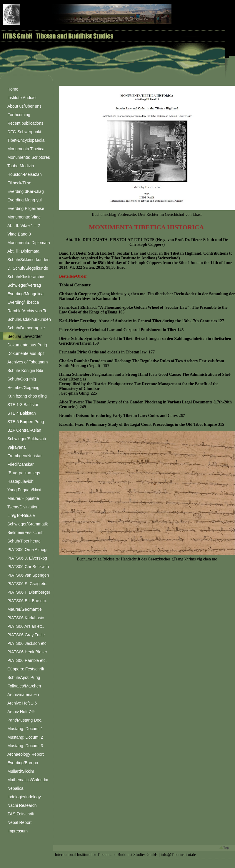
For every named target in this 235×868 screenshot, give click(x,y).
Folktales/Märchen (24, 686)
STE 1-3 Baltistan (23, 405)
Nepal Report (20, 822)
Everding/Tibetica (23, 302)
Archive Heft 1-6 (22, 703)
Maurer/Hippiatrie (23, 498)
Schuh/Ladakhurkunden (29, 319)
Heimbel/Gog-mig (23, 388)
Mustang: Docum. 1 (25, 729)
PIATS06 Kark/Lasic (26, 618)
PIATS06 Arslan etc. (26, 626)
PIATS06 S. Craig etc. (27, 584)
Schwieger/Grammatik (28, 524)
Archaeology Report (26, 754)
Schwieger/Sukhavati (27, 439)
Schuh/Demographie (26, 328)
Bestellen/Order (73, 276)
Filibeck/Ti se (19, 183)
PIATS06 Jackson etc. (27, 643)
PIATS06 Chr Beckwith (28, 567)
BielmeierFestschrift (25, 533)
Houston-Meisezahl (25, 174)
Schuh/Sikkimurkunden (28, 260)
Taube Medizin (21, 166)
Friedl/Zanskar (20, 464)
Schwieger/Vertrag (24, 285)
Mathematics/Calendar (28, 780)
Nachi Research (22, 805)
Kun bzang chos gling (27, 396)
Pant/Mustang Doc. (25, 720)
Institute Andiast (22, 98)
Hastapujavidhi (21, 481)
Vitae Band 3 (19, 234)
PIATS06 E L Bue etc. (27, 601)
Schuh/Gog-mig (22, 379)
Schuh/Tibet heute (24, 541)
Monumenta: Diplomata (29, 243)
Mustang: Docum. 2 (25, 737)
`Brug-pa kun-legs (24, 473)
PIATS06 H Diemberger (29, 592)
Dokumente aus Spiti (26, 353)
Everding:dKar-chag (26, 191)
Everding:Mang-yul (25, 200)
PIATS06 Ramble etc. (27, 660)
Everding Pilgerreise (26, 208)
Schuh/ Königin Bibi (25, 370)
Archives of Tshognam (27, 362)
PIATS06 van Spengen (28, 575)
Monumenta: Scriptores (29, 157)
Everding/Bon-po (23, 763)
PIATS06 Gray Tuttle (26, 635)
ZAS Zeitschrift (21, 814)
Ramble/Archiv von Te (27, 311)
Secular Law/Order (25, 336)
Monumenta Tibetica (26, 149)
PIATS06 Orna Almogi (27, 550)
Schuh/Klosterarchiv (26, 277)
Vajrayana (16, 447)
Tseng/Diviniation (23, 507)
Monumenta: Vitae (24, 217)
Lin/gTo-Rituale (21, 515)
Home (13, 89)
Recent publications (25, 123)
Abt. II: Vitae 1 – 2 (24, 226)
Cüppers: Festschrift (26, 669)
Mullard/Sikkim (21, 771)
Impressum (17, 831)
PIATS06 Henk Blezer (27, 652)
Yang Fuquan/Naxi (24, 490)
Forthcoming (19, 115)
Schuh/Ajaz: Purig (24, 677)
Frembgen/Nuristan (25, 456)
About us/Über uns (24, 106)
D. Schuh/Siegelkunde (28, 268)
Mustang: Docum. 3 (25, 746)
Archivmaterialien (23, 695)
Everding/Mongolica (25, 294)
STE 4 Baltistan (22, 413)
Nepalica (15, 788)
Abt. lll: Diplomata (23, 251)
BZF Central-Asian (24, 430)
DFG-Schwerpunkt (24, 132)
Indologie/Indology (24, 797)
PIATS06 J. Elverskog (27, 558)
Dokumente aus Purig (27, 345)
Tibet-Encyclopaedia (26, 140)
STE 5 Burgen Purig (26, 422)
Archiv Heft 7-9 (21, 712)
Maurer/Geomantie (25, 609)
